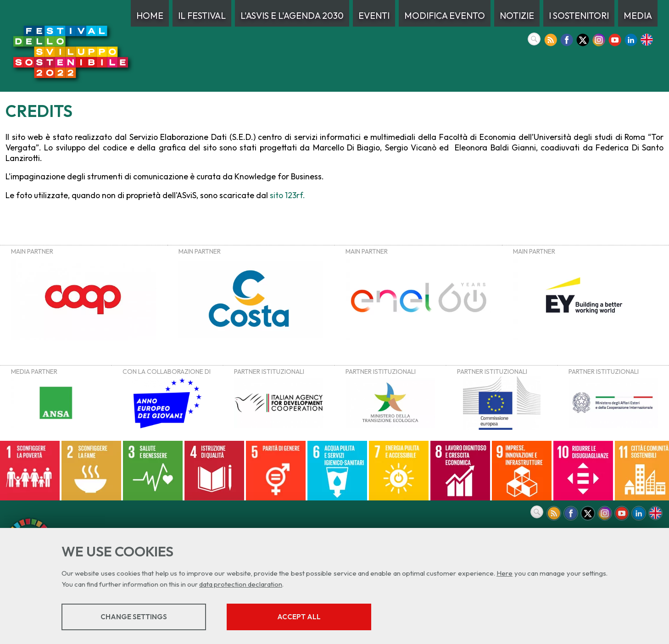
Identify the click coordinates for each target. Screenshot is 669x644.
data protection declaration (241, 584)
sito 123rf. (287, 195)
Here (505, 573)
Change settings (134, 617)
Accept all (299, 617)
